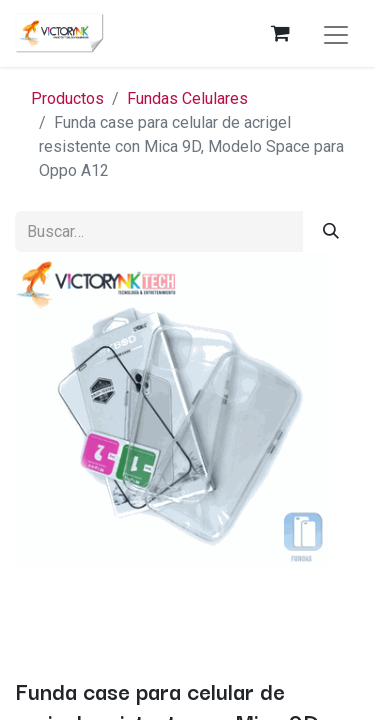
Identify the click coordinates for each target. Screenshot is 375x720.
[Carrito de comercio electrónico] (280, 33)
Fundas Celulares (187, 98)
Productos (67, 98)
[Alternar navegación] (336, 33)
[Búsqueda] (331, 231)
